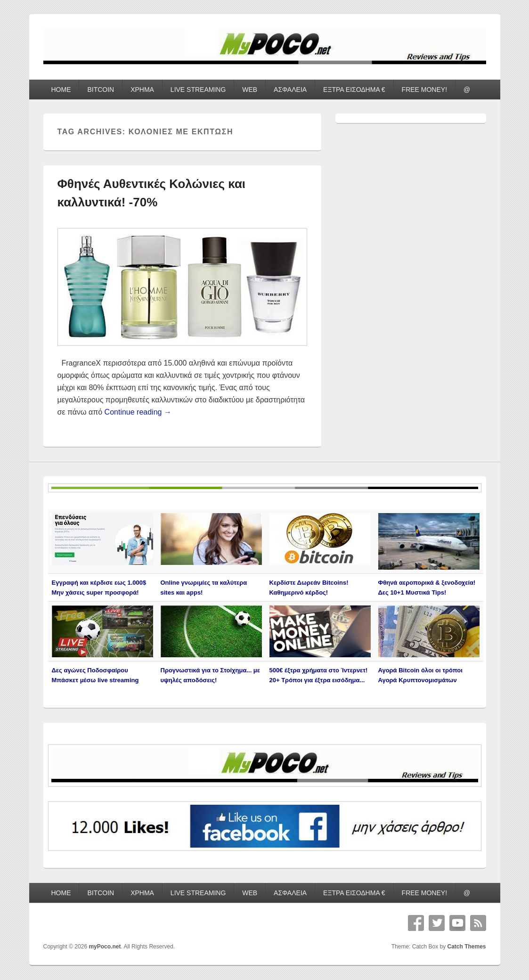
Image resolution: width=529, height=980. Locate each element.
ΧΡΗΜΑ (142, 90)
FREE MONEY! (424, 90)
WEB (250, 90)
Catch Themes (466, 947)
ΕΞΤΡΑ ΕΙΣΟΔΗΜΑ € (354, 90)
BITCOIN (101, 90)
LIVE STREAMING (198, 90)
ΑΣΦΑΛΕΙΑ (290, 90)
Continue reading (138, 412)
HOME (61, 90)
